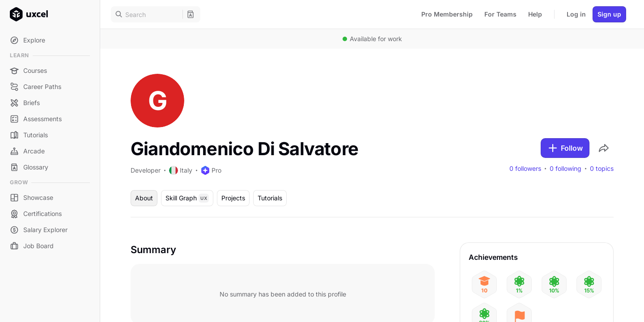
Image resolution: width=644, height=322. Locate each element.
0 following (566, 169)
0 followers (525, 169)
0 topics (602, 169)
